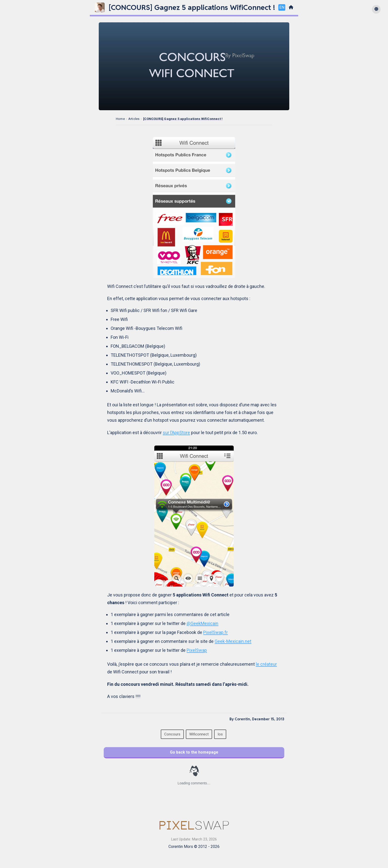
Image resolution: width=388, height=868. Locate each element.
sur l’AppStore (176, 433)
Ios (220, 734)
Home (120, 119)
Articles (134, 119)
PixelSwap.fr (215, 632)
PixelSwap (197, 650)
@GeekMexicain (202, 623)
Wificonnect (199, 734)
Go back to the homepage (194, 752)
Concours (172, 734)
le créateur (266, 664)
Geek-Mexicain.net (233, 641)
